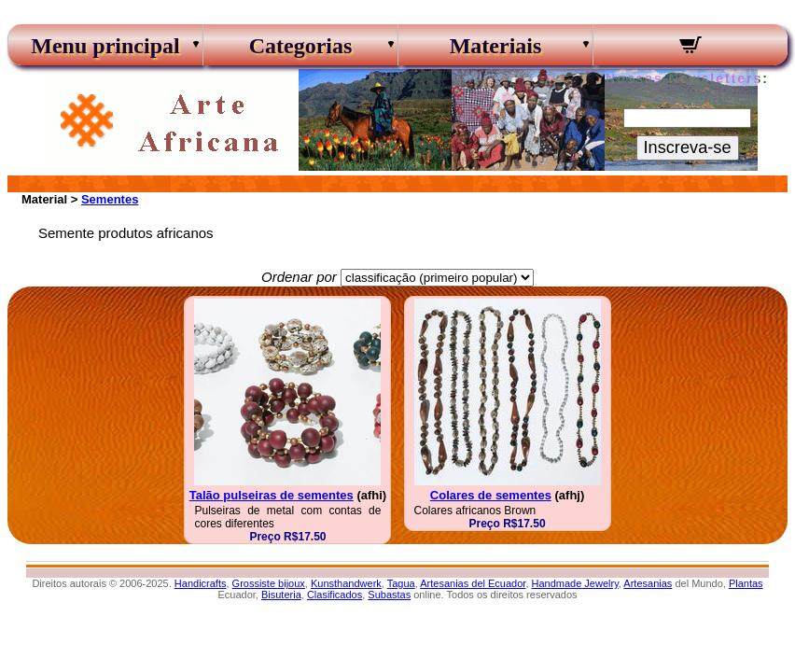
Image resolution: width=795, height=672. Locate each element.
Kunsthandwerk (346, 583)
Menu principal (105, 46)
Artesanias (648, 583)
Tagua (401, 583)
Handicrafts (201, 583)
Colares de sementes (491, 495)
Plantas (746, 583)
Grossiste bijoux (269, 583)
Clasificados (335, 595)
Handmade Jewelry (575, 583)
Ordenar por (299, 277)
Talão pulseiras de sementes (272, 495)
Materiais (496, 46)
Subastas (389, 595)
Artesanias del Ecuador (473, 583)
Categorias (301, 46)
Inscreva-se (688, 147)
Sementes (110, 199)
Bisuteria (281, 595)
